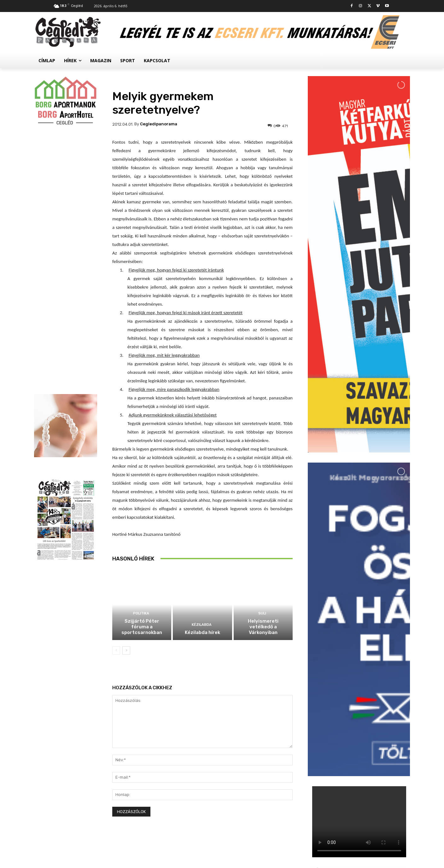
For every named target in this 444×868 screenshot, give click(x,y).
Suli (262, 613)
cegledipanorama (159, 124)
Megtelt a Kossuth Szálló (372, 724)
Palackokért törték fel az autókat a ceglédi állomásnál (373, 681)
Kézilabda (202, 625)
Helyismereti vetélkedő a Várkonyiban (263, 627)
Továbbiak (359, 751)
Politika (141, 613)
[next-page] (126, 650)
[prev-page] (116, 650)
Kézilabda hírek (202, 632)
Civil (347, 717)
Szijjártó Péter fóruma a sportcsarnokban (142, 627)
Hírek (348, 668)
